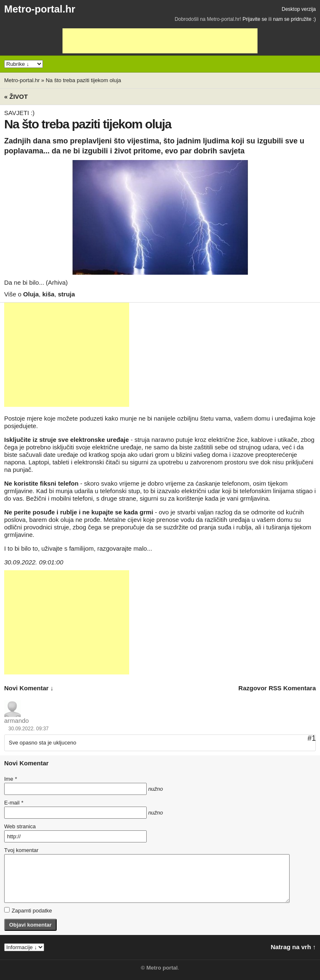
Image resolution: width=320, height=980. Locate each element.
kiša (48, 294)
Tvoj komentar (21, 850)
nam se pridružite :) (294, 19)
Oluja (31, 294)
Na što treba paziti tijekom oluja (84, 80)
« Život (16, 96)
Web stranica (20, 826)
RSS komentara (292, 688)
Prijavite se (255, 19)
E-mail (14, 803)
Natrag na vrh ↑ (293, 947)
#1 (312, 738)
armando (16, 721)
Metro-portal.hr (40, 9)
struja (66, 294)
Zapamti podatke (28, 910)
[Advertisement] (160, 41)
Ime (10, 779)
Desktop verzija (299, 9)
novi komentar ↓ (29, 688)
